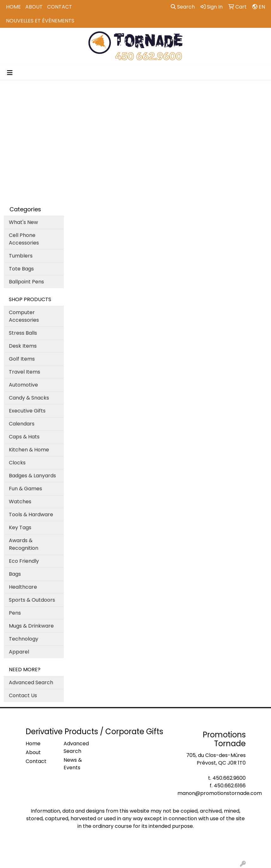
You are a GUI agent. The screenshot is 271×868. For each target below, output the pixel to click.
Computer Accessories (24, 316)
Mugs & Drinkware (31, 626)
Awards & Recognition (24, 544)
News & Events (73, 764)
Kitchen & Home (29, 450)
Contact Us (23, 695)
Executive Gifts (27, 411)
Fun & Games (25, 489)
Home (13, 7)
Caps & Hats (24, 437)
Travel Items (25, 372)
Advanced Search (31, 682)
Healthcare (23, 587)
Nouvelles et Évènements (40, 21)
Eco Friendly (24, 561)
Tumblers (21, 256)
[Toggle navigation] (10, 73)
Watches (20, 502)
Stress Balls (23, 333)
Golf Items (22, 359)
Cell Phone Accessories (24, 239)
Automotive (23, 385)
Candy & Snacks (29, 398)
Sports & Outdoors (32, 600)
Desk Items (23, 346)
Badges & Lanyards (32, 476)
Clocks (17, 463)
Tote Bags (21, 269)
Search (183, 7)
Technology (24, 639)
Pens (15, 613)
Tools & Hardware (31, 515)
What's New (23, 222)
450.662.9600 (229, 778)
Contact (60, 7)
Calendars (22, 424)
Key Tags (20, 527)
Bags (15, 574)
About (34, 7)
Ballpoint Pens (26, 282)
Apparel (19, 652)
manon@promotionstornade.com (220, 793)
